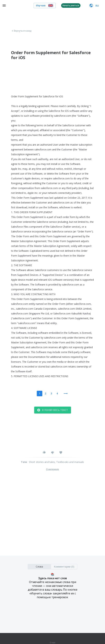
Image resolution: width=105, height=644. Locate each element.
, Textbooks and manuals (70, 462)
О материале (52, 469)
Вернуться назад (21, 31)
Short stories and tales (42, 462)
